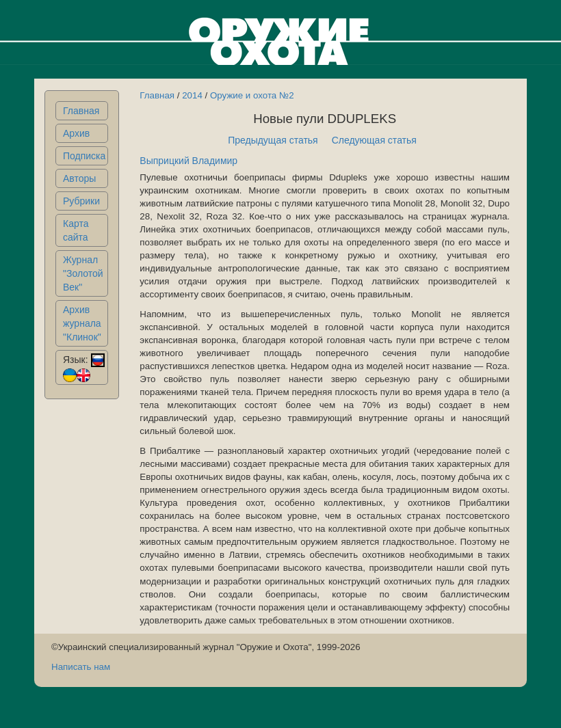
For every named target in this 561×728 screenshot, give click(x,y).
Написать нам (81, 667)
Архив (76, 133)
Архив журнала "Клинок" (82, 323)
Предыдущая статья (273, 140)
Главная (81, 111)
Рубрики (81, 201)
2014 (192, 95)
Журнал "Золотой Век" (83, 273)
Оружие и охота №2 (252, 95)
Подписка (84, 156)
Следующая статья (374, 140)
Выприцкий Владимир (188, 161)
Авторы (79, 178)
